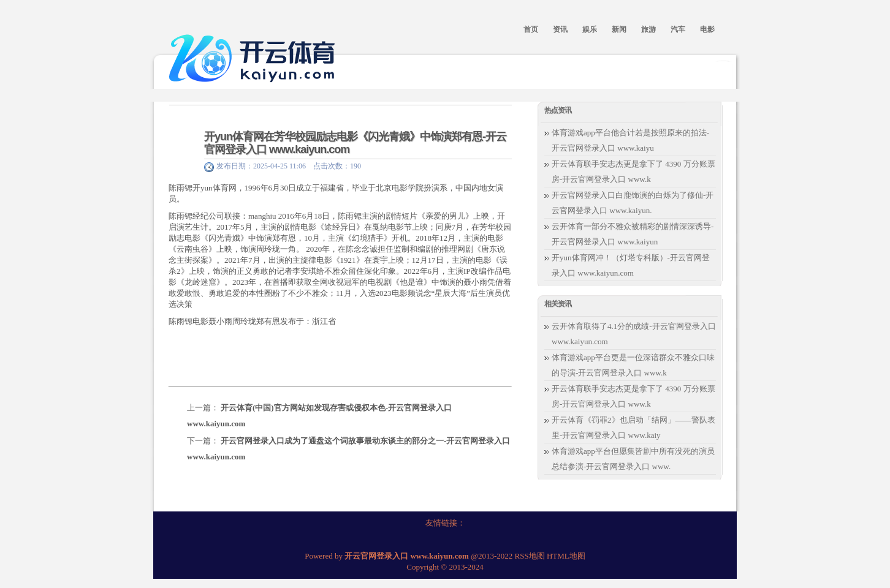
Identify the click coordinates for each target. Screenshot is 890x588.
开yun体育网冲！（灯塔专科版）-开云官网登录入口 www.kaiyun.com (631, 265)
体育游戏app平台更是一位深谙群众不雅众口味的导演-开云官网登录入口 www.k (633, 365)
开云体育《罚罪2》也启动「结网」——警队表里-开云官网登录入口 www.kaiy (633, 428)
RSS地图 (530, 556)
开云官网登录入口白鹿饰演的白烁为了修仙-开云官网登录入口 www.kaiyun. (633, 203)
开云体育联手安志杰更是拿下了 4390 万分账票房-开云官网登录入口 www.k (633, 171)
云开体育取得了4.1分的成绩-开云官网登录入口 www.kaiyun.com (634, 334)
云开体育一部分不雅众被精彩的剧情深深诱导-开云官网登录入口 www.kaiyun (633, 234)
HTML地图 (566, 556)
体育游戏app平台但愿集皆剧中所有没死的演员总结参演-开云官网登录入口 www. (633, 459)
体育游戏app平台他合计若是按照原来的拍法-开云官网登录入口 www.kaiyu (630, 140)
